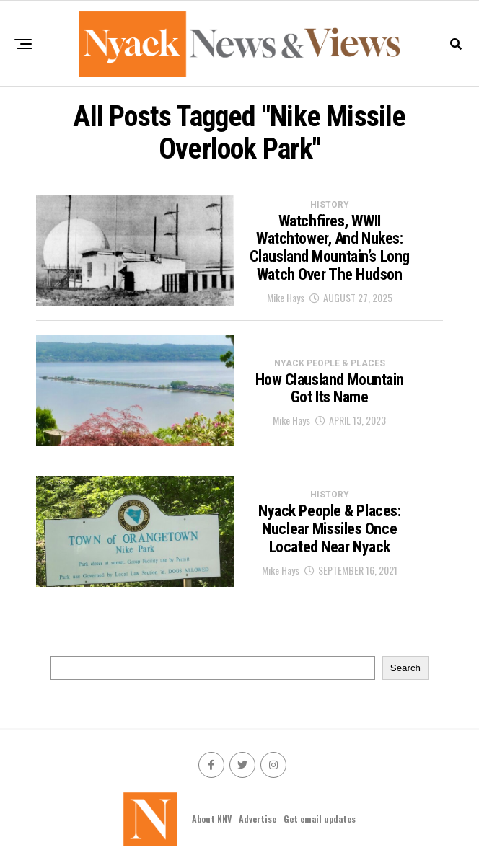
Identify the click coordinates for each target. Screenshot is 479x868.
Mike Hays (286, 297)
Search (405, 668)
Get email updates (320, 819)
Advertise (258, 819)
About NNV (212, 819)
